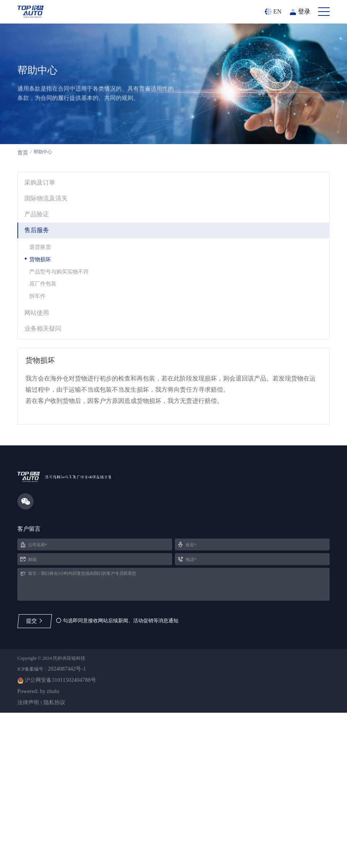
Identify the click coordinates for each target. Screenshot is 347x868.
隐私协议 (61, 855)
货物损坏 (44, 313)
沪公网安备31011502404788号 (65, 831)
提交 (36, 758)
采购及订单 (42, 228)
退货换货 (44, 299)
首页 (24, 192)
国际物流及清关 (49, 246)
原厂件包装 (47, 340)
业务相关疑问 (46, 390)
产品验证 (39, 263)
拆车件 (41, 353)
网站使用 (39, 373)
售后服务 (39, 280)
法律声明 (30, 855)
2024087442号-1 (79, 818)
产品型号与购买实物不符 (66, 326)
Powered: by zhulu (41, 843)
